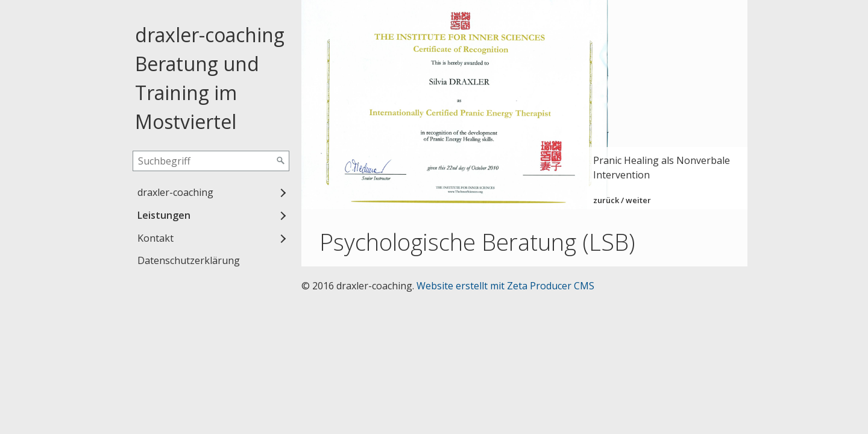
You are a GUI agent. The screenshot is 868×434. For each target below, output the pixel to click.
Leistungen (164, 215)
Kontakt (156, 238)
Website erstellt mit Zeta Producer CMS (505, 286)
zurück (606, 200)
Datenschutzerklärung (189, 260)
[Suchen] (281, 161)
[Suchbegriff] (211, 161)
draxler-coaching (175, 192)
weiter (638, 200)
